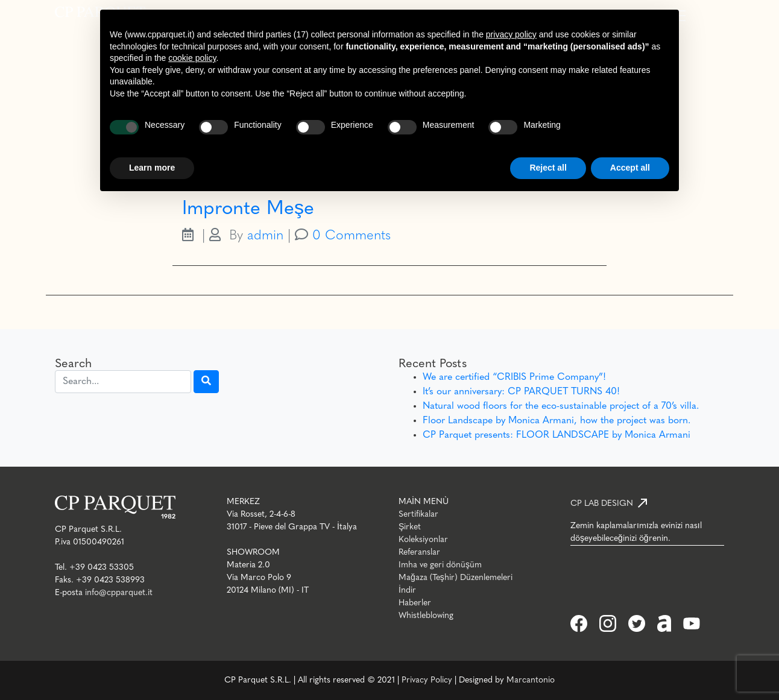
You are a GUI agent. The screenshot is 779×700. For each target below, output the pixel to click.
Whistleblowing (426, 616)
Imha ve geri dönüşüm (440, 565)
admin (265, 236)
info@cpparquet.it (119, 593)
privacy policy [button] (511, 34)
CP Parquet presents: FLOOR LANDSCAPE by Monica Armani (557, 435)
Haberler (415, 603)
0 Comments (352, 236)
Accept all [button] (630, 168)
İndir (407, 591)
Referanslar (419, 553)
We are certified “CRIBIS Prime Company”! (514, 377)
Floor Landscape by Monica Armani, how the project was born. (557, 421)
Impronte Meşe (248, 209)
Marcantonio (531, 680)
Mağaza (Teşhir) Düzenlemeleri (456, 578)
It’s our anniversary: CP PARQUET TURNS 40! (521, 392)
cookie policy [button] (192, 58)
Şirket (410, 527)
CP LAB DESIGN (602, 504)
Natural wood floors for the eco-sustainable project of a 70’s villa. (561, 406)
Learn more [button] (152, 168)
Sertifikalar (418, 515)
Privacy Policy (427, 680)
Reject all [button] (548, 168)
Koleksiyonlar (423, 540)
